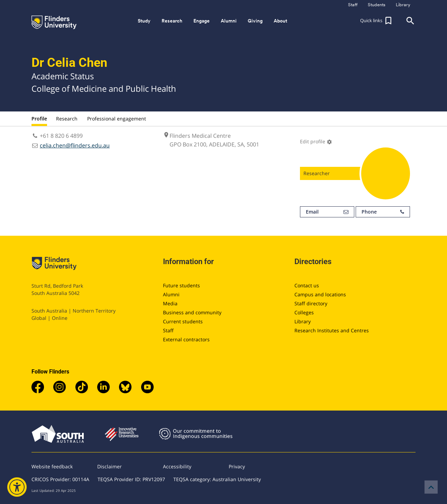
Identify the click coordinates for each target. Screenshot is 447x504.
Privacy (237, 466)
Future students (181, 285)
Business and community (192, 312)
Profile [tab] (39, 119)
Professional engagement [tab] (117, 119)
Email (327, 212)
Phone (383, 212)
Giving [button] (255, 21)
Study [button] (144, 21)
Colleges (304, 312)
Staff (168, 330)
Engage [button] (202, 21)
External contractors (186, 339)
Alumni (171, 294)
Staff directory (311, 303)
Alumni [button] (229, 21)
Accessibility (177, 466)
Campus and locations (320, 294)
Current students (183, 321)
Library (303, 321)
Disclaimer (110, 466)
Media (170, 303)
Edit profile (316, 141)
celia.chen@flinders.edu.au (75, 145)
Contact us (307, 285)
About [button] (280, 21)
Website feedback (52, 466)
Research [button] (172, 21)
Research (67, 119)
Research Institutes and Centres (332, 330)
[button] (377, 21)
